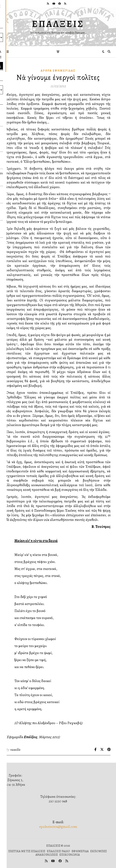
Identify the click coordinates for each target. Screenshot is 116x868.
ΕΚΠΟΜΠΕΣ (98, 851)
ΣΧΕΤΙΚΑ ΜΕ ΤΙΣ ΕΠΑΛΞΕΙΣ (27, 851)
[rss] (48, 4)
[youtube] (54, 4)
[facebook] (60, 4)
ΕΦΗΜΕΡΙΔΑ (80, 851)
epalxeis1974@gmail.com (58, 827)
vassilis (15, 750)
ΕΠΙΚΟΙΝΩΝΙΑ (70, 855)
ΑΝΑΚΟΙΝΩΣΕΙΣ (47, 855)
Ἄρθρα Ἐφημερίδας (58, 71)
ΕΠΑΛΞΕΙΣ (58, 24)
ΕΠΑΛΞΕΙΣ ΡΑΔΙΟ (58, 851)
